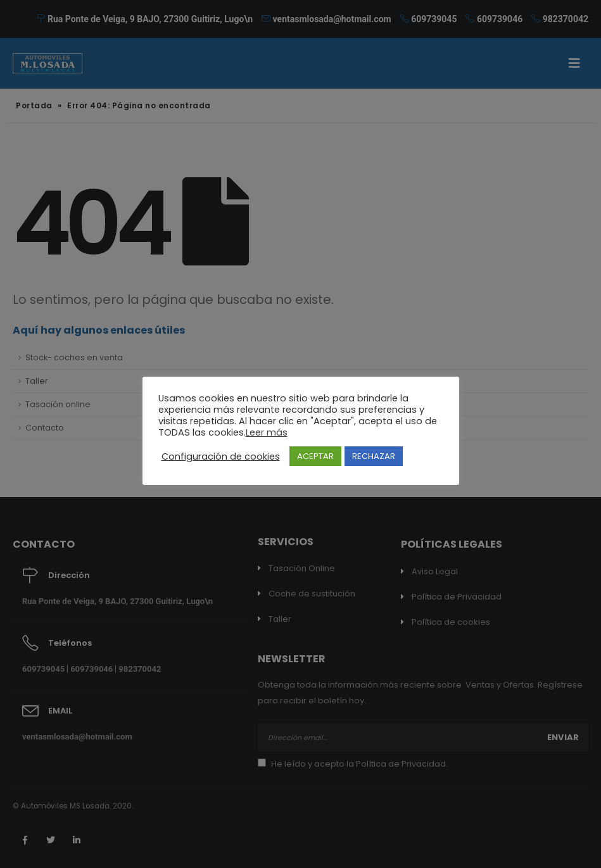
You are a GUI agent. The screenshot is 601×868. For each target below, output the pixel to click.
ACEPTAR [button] (315, 456)
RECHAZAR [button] (374, 456)
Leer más (267, 432)
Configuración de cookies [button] (221, 456)
